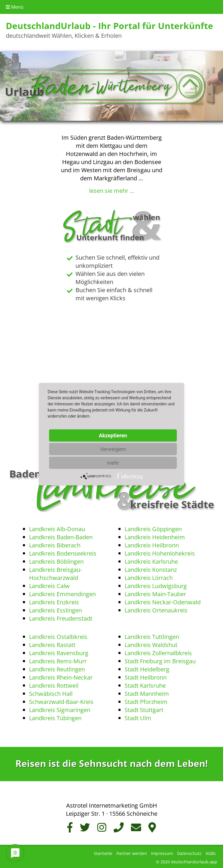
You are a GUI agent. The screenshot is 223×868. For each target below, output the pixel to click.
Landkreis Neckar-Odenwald (163, 601)
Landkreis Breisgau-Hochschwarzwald (55, 573)
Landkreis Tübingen (55, 717)
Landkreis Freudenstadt (61, 617)
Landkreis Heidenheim (155, 536)
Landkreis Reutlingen (57, 668)
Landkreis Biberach (55, 544)
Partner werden (132, 852)
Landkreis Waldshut (151, 644)
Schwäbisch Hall (51, 692)
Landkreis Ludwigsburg (156, 585)
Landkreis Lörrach (149, 577)
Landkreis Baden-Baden (61, 536)
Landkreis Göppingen (153, 528)
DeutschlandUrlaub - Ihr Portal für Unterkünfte (109, 26)
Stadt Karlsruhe (145, 684)
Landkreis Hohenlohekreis (160, 552)
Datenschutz (189, 852)
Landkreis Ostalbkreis (58, 636)
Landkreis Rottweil (54, 684)
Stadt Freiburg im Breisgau (160, 660)
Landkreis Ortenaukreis (156, 609)
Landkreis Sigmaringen (60, 709)
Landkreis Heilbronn (152, 544)
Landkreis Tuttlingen (152, 636)
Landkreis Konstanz (151, 568)
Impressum (162, 852)
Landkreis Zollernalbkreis (158, 652)
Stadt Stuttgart (144, 709)
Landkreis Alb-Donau (57, 528)
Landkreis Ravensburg (59, 652)
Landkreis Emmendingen (62, 593)
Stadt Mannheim (147, 692)
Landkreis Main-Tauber (155, 593)
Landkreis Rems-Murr (58, 660)
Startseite (103, 852)
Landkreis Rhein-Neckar (61, 676)
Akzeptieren (113, 435)
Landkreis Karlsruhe (151, 560)
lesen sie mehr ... (112, 191)
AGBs (211, 852)
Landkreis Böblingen (56, 560)
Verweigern (113, 449)
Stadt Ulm (138, 717)
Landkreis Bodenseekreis (63, 552)
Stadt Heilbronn (146, 676)
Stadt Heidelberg (147, 668)
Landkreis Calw (49, 585)
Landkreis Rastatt (52, 644)
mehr (113, 462)
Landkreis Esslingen (55, 609)
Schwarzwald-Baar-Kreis (61, 701)
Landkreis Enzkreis (54, 601)
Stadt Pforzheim (146, 701)
